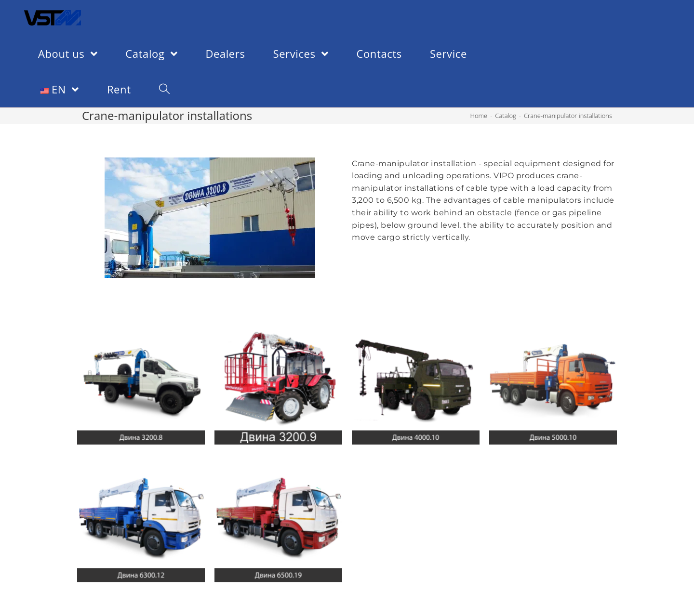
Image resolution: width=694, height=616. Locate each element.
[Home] (479, 116)
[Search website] (164, 89)
